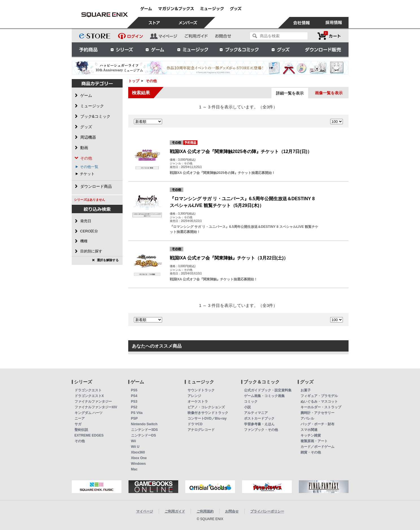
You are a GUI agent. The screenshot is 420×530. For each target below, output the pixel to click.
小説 (247, 407)
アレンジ (194, 396)
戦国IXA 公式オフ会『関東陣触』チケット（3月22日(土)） (229, 258)
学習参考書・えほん (259, 424)
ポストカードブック (259, 418)
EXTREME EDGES (89, 435)
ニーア (80, 418)
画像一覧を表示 (329, 93)
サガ (78, 424)
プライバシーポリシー (267, 511)
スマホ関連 (309, 430)
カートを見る (329, 36)
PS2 (134, 407)
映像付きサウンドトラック (208, 413)
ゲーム (155, 49)
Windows (139, 464)
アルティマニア (256, 413)
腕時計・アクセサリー (317, 413)
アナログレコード (201, 430)
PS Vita (137, 413)
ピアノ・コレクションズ (206, 407)
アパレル (307, 418)
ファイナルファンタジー (93, 402)
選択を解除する (108, 260)
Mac (134, 469)
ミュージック (193, 49)
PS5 (134, 390)
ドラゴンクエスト (88, 390)
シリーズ (122, 49)
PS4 (134, 396)
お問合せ (232, 511)
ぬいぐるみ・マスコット (319, 402)
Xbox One (139, 458)
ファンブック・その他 (261, 430)
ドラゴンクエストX (89, 396)
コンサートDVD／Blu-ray (207, 418)
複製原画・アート (314, 441)
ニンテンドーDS (144, 435)
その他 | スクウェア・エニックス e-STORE (105, 15)
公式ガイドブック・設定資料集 (268, 390)
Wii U (135, 447)
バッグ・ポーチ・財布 (317, 424)
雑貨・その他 (311, 452)
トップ (134, 81)
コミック (251, 402)
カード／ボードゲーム (317, 447)
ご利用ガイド (175, 511)
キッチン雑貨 (311, 435)
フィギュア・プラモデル (319, 396)
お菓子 (306, 390)
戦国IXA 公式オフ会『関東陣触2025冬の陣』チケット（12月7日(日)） (241, 151)
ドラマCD (195, 424)
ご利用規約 (205, 511)
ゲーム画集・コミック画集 (264, 396)
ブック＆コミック (239, 49)
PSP (134, 418)
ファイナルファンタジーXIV (96, 407)
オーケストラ (198, 402)
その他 (80, 441)
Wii (134, 441)
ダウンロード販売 (323, 49)
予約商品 (88, 49)
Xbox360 (138, 452)
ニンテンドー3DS (144, 430)
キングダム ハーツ (89, 413)
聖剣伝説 (81, 430)
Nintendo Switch (144, 424)
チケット (87, 174)
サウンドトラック (201, 390)
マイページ (145, 511)
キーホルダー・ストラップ (321, 407)
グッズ (281, 49)
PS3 (134, 402)
